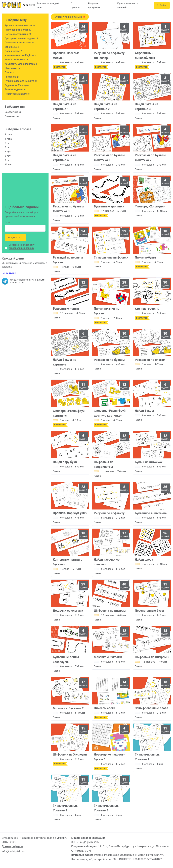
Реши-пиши (9, 273)
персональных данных (21, 248)
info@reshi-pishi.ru (13, 851)
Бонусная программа (94, 5)
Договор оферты (12, 846)
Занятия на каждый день (48, 5)
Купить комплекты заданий (128, 5)
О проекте (75, 5)
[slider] (55, 62)
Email (8, 222)
